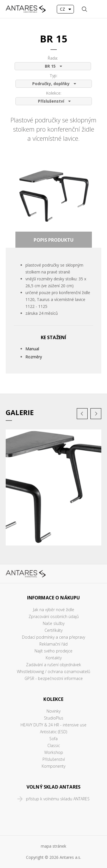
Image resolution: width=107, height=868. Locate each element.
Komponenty (53, 766)
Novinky (53, 711)
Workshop (54, 752)
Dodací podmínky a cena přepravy (53, 637)
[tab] (54, 240)
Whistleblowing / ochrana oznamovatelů (53, 671)
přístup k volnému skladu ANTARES (58, 799)
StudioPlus (54, 718)
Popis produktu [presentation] (54, 240)
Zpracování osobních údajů (54, 616)
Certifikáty (53, 630)
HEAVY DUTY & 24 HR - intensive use (53, 725)
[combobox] (65, 9)
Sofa (53, 739)
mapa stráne (53, 846)
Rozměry (34, 357)
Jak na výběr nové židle (54, 610)
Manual (32, 349)
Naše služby (54, 623)
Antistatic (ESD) (53, 732)
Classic (54, 745)
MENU (97, 9)
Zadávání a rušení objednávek (53, 665)
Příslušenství (54, 759)
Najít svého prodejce (53, 651)
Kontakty (54, 658)
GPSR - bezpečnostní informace (54, 678)
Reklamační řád (53, 644)
